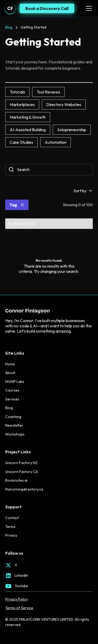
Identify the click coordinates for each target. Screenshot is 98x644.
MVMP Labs (15, 382)
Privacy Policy (16, 599)
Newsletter (14, 425)
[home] (10, 8)
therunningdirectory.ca (24, 489)
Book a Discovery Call (47, 8)
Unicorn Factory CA (22, 472)
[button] (88, 8)
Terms (10, 527)
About (10, 373)
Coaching (13, 417)
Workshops (15, 434)
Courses (12, 390)
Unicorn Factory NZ (21, 463)
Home (10, 364)
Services (12, 399)
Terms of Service (19, 608)
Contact (12, 518)
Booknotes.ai (16, 480)
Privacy (11, 535)
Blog (9, 408)
